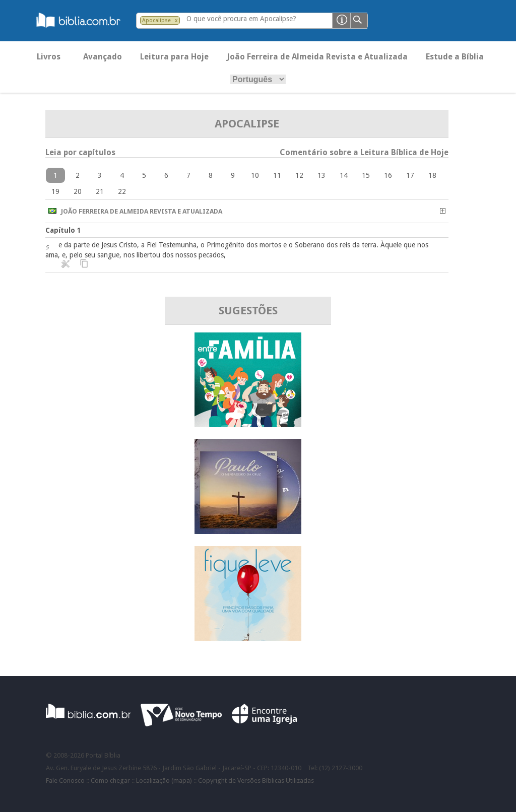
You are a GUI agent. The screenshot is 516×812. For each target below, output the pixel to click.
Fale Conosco (65, 781)
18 (432, 175)
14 (344, 175)
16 (388, 175)
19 (55, 191)
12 (299, 175)
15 (366, 175)
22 (122, 191)
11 (277, 175)
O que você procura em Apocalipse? (241, 19)
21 (100, 191)
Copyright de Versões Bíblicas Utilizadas (256, 781)
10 (255, 175)
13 (321, 175)
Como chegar (110, 781)
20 (78, 191)
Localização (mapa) (164, 781)
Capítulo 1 (63, 230)
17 (410, 175)
